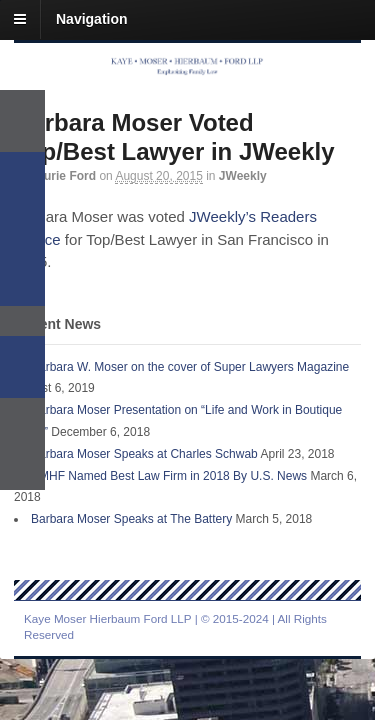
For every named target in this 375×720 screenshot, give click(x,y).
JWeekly (243, 176)
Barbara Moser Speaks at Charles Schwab (144, 454)
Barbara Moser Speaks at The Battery (131, 519)
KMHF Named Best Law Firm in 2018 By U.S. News (169, 476)
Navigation (92, 19)
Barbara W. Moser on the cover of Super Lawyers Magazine (190, 367)
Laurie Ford (63, 176)
